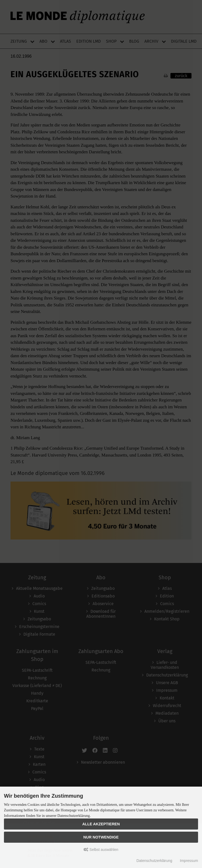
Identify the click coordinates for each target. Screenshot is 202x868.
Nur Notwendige (101, 837)
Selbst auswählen (101, 850)
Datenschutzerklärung (154, 861)
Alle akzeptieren (101, 824)
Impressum (189, 861)
